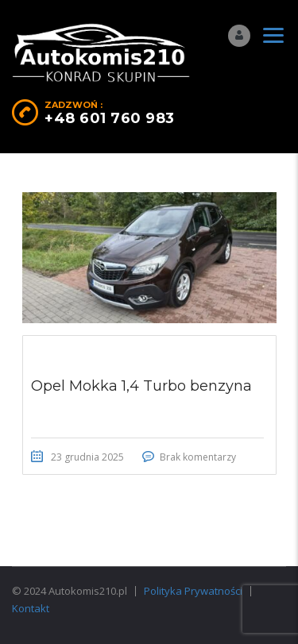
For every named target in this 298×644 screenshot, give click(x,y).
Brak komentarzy (198, 457)
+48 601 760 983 (110, 118)
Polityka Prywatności (193, 591)
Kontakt (31, 608)
